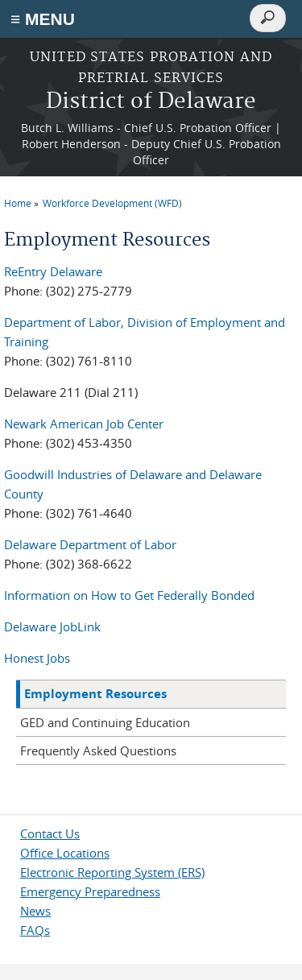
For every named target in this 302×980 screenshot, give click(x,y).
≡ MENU (43, 19)
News (35, 911)
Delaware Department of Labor (90, 544)
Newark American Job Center (84, 424)
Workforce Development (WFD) (112, 203)
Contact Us (50, 833)
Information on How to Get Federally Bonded (129, 595)
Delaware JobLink (52, 626)
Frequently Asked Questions (98, 751)
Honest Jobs (37, 658)
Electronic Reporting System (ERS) (112, 872)
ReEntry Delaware (53, 271)
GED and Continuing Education (105, 722)
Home (18, 203)
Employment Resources (95, 694)
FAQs (35, 930)
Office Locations (65, 853)
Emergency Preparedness (90, 891)
